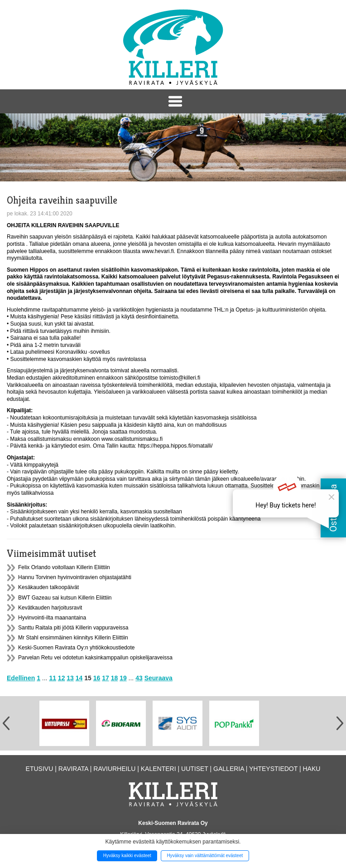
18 (115, 678)
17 (106, 678)
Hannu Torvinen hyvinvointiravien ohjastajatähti (75, 577)
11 (53, 678)
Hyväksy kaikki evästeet (127, 856)
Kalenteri (159, 769)
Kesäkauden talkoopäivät (48, 587)
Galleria (229, 769)
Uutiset (195, 769)
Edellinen (21, 678)
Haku (311, 769)
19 (123, 678)
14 (79, 678)
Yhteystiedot (273, 769)
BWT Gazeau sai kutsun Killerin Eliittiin (65, 598)
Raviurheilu (114, 769)
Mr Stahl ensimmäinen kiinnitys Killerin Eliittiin (73, 638)
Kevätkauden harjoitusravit (50, 608)
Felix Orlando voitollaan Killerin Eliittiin (64, 567)
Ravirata (73, 769)
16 (97, 678)
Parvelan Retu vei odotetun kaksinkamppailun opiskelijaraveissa (95, 658)
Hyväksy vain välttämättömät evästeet (205, 856)
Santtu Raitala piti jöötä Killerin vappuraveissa (73, 628)
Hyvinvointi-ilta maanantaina (52, 618)
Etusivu (40, 769)
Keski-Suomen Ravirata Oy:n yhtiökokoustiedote (76, 648)
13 (70, 678)
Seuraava (159, 678)
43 (139, 678)
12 (62, 678)
